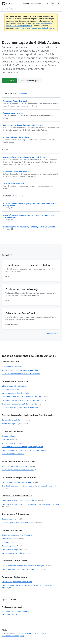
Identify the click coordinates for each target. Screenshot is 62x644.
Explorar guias (52, 333)
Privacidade (29, 633)
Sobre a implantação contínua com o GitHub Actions (21, 374)
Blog (22, 636)
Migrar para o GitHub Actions (14, 561)
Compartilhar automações (13, 431)
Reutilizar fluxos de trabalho (12, 443)
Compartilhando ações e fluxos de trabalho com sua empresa (24, 450)
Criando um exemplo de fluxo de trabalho (17, 535)
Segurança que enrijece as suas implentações (22, 523)
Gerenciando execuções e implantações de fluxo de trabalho (28, 415)
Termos (21, 633)
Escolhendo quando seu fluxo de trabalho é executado (25, 397)
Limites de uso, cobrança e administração (17, 582)
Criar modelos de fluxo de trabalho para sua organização (22, 447)
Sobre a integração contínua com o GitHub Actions (20, 370)
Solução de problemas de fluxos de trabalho (21, 470)
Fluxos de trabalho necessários (13, 454)
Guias (7, 255)
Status (37, 633)
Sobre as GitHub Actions (12, 362)
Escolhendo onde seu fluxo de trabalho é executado (24, 400)
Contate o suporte (9, 614)
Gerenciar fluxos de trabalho (16, 420)
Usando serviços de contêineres (17, 553)
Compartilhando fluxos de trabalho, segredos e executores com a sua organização (27, 586)
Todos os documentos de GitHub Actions (29, 356)
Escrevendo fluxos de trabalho (15, 381)
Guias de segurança (13, 519)
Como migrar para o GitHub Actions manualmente (24, 569)
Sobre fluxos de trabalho (11, 390)
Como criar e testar (13, 539)
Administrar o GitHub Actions (14, 577)
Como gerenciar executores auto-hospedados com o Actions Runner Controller (30, 505)
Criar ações (9, 440)
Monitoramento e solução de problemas (19, 461)
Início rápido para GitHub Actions (14, 386)
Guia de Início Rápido (30, 81)
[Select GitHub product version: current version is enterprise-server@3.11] (35, 4)
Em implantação (12, 542)
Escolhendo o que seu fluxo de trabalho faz (21, 404)
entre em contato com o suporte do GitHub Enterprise (35, 28)
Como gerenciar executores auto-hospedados (22, 501)
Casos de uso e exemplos (12, 530)
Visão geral (9, 81)
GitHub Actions (11, 9)
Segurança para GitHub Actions (15, 514)
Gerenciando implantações (15, 424)
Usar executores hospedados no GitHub (19, 477)
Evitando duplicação (9, 436)
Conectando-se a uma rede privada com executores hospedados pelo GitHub (30, 487)
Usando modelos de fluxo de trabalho (15, 393)
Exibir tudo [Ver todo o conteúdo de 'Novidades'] (18, 196)
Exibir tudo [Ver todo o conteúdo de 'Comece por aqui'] (24, 94)
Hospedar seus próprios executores (17, 496)
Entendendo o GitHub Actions (13, 367)
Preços (44, 633)
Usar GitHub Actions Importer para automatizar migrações (27, 566)
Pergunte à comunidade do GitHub (16, 611)
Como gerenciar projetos (14, 550)
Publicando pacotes (12, 546)
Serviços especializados (10, 636)
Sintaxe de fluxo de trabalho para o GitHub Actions (20, 408)
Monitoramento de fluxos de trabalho (19, 466)
